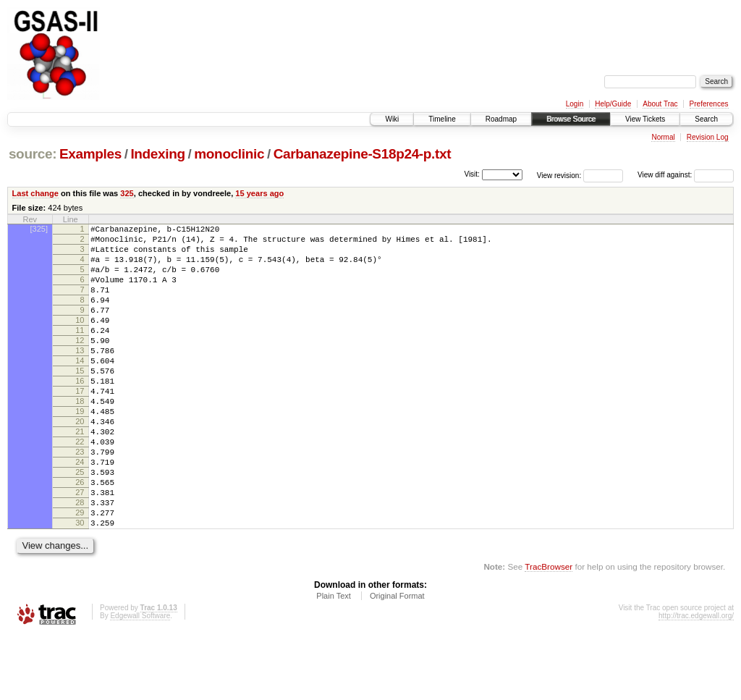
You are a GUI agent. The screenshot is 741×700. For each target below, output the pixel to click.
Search (706, 119)
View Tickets (645, 119)
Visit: (472, 174)
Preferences (709, 104)
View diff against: (686, 175)
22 (80, 487)
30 (80, 586)
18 (80, 438)
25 (80, 524)
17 (80, 426)
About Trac (660, 104)
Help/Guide (613, 104)
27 (80, 549)
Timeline (442, 119)
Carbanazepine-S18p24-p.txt (363, 154)
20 (80, 463)
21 (80, 475)
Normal (663, 137)
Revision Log (708, 137)
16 (80, 413)
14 (80, 389)
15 (80, 401)
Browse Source (571, 119)
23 (80, 499)
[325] (39, 229)
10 (80, 340)
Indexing (157, 154)
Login (575, 104)
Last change (35, 193)
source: (33, 154)
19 (80, 450)
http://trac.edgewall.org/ (696, 681)
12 (80, 364)
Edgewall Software (140, 681)
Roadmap (501, 119)
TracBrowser (549, 632)
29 (80, 573)
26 (80, 536)
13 (80, 376)
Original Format (397, 661)
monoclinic (229, 154)
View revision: (559, 175)
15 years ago (259, 193)
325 (127, 193)
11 (80, 352)
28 (80, 561)
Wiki (392, 119)
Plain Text (334, 661)
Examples (90, 154)
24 (80, 512)
